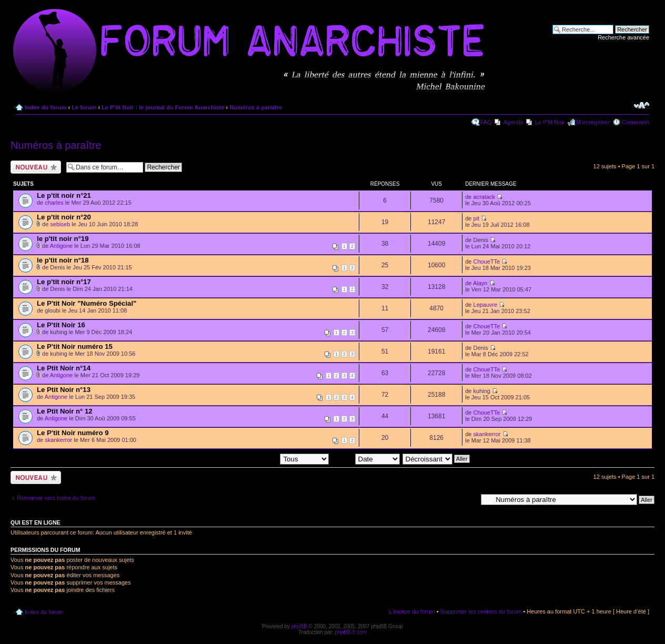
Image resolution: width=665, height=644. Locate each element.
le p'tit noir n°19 (63, 239)
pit (477, 218)
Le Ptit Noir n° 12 (65, 411)
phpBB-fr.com (351, 632)
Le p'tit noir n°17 (64, 282)
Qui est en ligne (36, 522)
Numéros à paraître (256, 107)
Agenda (513, 122)
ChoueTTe (487, 261)
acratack (485, 197)
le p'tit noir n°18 (63, 260)
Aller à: (468, 499)
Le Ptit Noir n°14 (64, 368)
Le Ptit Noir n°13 (64, 390)
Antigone (61, 246)
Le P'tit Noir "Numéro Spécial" (87, 303)
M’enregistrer (593, 122)
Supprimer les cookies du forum (481, 611)
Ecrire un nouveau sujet (36, 167)
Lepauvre (486, 305)
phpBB (299, 626)
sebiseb (60, 224)
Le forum (84, 107)
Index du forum (46, 107)
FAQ (486, 122)
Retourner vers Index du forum (56, 498)
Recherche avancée (623, 37)
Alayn (480, 283)
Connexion (635, 122)
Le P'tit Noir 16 (61, 325)
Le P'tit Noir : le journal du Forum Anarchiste (163, 107)
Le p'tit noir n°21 (64, 195)
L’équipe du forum (412, 611)
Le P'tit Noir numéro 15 (75, 346)
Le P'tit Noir (550, 122)
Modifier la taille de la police (642, 105)
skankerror (58, 440)
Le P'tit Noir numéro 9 (73, 433)
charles (54, 203)
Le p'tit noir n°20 (64, 217)
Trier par (365, 458)
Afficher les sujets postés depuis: (261, 458)
